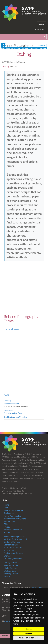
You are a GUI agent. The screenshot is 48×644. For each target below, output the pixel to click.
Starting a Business (12, 542)
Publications (9, 550)
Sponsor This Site (11, 545)
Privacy (7, 527)
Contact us (9, 621)
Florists (7, 576)
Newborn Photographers (14, 536)
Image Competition (12, 403)
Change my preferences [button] (29, 638)
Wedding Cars (10, 571)
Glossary (6, 66)
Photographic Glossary (13, 553)
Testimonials (9, 513)
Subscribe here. (37, 588)
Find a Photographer (12, 516)
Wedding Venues (11, 565)
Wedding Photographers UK (16, 539)
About (6, 507)
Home (6, 505)
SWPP (7, 395)
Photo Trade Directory (13, 547)
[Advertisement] (24, 288)
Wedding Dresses (11, 574)
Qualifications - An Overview (15, 417)
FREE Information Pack (14, 510)
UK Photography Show (13, 558)
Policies (7, 532)
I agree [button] (29, 629)
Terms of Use (9, 521)
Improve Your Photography (15, 519)
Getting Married (11, 562)
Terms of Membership (13, 530)
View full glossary (13, 329)
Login (41, 24)
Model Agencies (11, 568)
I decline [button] (29, 633)
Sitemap (7, 556)
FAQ (6, 524)
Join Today (39, 29)
